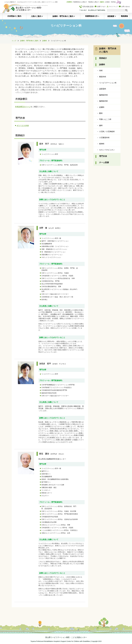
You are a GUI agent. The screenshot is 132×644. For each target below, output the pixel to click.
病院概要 (111, 16)
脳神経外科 (104, 95)
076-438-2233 (86, 7)
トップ (14, 41)
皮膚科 (102, 107)
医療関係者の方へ (92, 16)
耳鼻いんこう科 (105, 119)
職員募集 (124, 16)
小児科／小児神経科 (107, 132)
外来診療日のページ (23, 107)
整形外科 (103, 77)
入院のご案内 (36, 16)
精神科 (102, 144)
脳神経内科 (104, 101)
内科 (101, 71)
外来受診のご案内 (14, 16)
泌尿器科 (103, 89)
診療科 (45, 41)
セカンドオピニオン (107, 150)
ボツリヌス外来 (23, 126)
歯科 (101, 125)
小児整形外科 (104, 138)
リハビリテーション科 (108, 83)
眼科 (101, 113)
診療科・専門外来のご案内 (63, 16)
